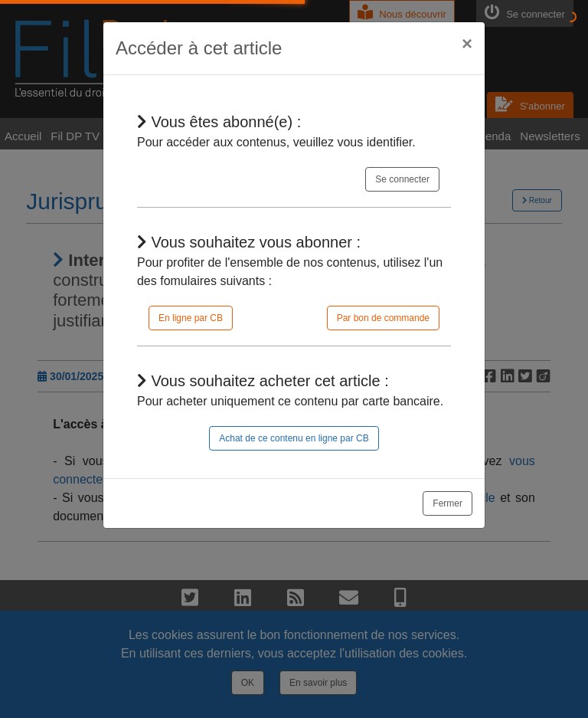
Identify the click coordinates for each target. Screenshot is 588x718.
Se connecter (402, 179)
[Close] (467, 44)
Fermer (448, 503)
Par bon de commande (383, 318)
